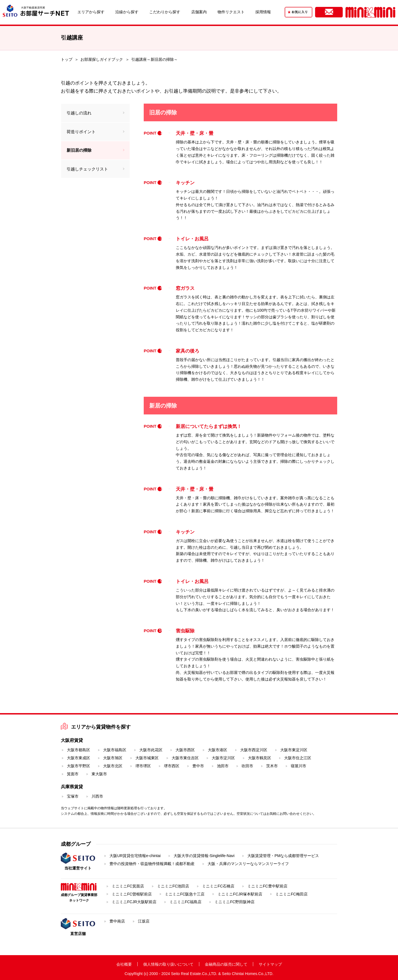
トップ (67, 59)
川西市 (97, 796)
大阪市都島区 (78, 750)
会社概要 (124, 964)
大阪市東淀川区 (294, 750)
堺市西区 (172, 766)
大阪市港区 (218, 750)
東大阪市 (99, 774)
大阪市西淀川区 (254, 750)
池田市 (223, 766)
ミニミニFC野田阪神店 (235, 902)
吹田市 (247, 766)
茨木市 (272, 766)
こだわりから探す (165, 12)
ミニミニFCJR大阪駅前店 (134, 902)
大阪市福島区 (115, 750)
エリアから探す (91, 12)
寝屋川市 (298, 766)
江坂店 (144, 921)
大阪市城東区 (147, 758)
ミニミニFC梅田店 (291, 894)
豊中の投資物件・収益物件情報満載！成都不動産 (152, 864)
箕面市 (73, 774)
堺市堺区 (143, 766)
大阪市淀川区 (223, 758)
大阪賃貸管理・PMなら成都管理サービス (283, 856)
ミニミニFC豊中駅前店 (267, 886)
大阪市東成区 (78, 758)
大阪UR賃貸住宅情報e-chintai (135, 856)
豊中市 (198, 766)
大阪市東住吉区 (185, 758)
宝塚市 (73, 796)
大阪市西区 (185, 750)
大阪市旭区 (113, 758)
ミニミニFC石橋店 (218, 886)
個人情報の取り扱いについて (168, 964)
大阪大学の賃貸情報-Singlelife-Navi (204, 856)
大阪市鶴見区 (260, 758)
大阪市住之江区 (298, 758)
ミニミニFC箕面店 (128, 886)
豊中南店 (117, 921)
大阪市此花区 (151, 750)
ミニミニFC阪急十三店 (185, 894)
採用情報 (263, 12)
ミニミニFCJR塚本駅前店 (240, 894)
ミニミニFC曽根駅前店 (132, 894)
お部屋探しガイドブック (102, 59)
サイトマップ (270, 964)
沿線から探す (127, 12)
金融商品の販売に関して (226, 964)
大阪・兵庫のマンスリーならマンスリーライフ (248, 864)
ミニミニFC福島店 (186, 902)
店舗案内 (199, 12)
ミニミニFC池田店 (173, 886)
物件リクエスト (231, 12)
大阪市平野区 (78, 766)
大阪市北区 (113, 766)
